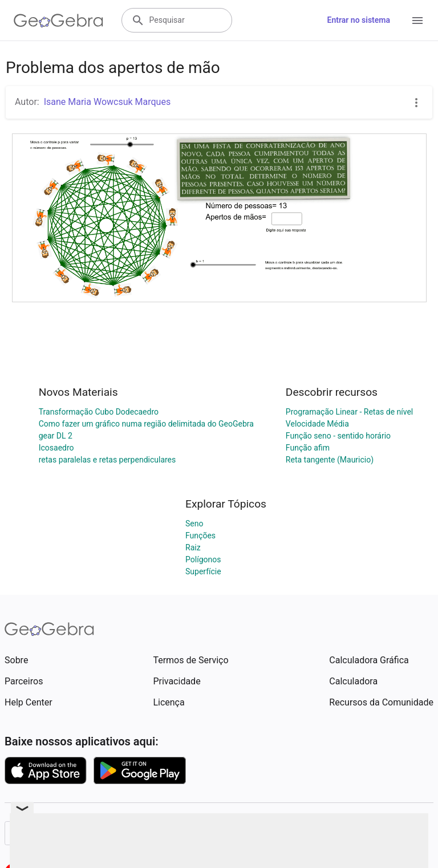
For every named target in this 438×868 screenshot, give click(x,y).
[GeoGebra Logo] (58, 21)
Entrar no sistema (359, 20)
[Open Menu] (417, 21)
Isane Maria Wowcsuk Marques (108, 102)
